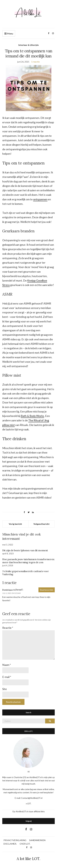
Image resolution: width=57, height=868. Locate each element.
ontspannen (40, 199)
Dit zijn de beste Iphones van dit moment (25, 550)
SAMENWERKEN (37, 840)
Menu (9, 34)
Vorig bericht (15, 524)
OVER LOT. (25, 844)
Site (5, 689)
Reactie (8, 628)
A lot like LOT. (28, 859)
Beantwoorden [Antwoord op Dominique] (47, 590)
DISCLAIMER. (10, 844)
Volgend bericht (41, 524)
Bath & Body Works (32, 416)
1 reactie (35, 62)
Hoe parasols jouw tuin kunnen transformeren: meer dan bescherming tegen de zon (28, 561)
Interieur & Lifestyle (28, 45)
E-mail (7, 677)
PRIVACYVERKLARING (15, 840)
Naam (7, 665)
